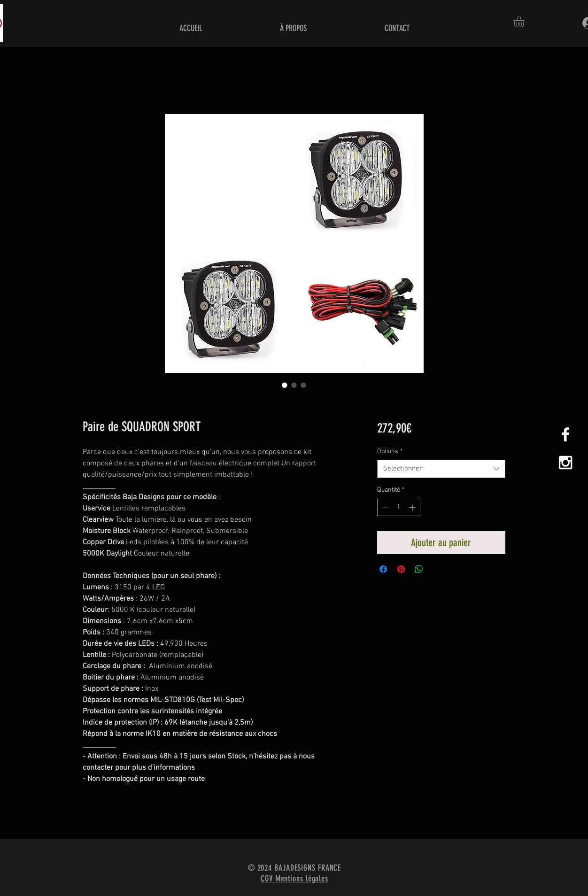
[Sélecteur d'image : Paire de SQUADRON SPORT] (285, 385)
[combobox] (441, 469)
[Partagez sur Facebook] (383, 569)
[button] (526, 22)
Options (390, 452)
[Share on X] (437, 569)
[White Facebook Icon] (565, 434)
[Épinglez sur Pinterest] (401, 569)
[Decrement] (384, 507)
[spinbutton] (399, 507)
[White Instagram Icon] (565, 463)
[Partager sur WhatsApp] (419, 569)
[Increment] (413, 507)
